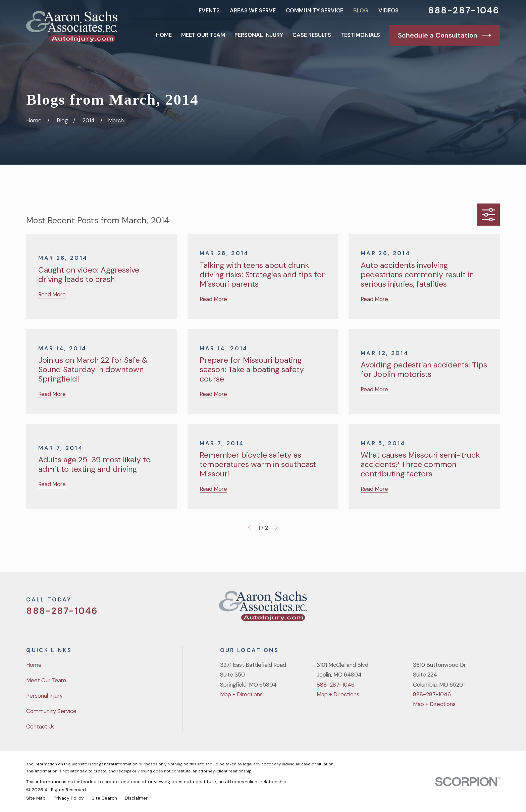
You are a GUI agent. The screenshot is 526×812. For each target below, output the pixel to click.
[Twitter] (442, 609)
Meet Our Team (46, 680)
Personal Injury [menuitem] (259, 35)
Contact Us (40, 727)
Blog (361, 10)
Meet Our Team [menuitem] (203, 35)
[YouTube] (478, 609)
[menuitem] (36, 798)
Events (209, 10)
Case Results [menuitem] (312, 35)
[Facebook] (460, 609)
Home (34, 665)
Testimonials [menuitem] (360, 35)
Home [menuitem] (164, 35)
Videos (388, 10)
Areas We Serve (253, 10)
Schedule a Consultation (445, 35)
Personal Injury (44, 696)
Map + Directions (241, 694)
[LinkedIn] (496, 609)
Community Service (314, 10)
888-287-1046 (464, 11)
